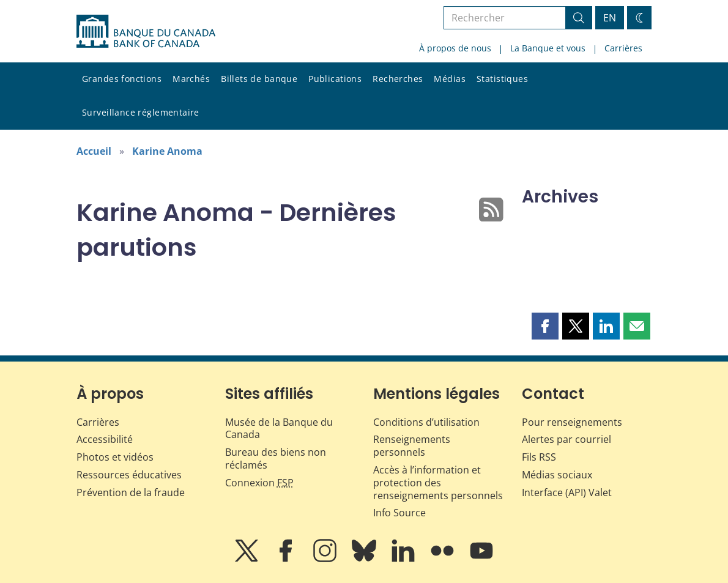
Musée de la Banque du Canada (279, 429)
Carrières (623, 48)
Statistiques (502, 79)
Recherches (398, 79)
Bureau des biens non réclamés (276, 459)
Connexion (259, 483)
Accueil (94, 151)
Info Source (399, 513)
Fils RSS (539, 457)
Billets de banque (259, 79)
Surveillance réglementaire (141, 112)
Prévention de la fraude (131, 492)
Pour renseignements (572, 422)
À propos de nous (455, 48)
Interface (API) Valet (567, 492)
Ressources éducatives (129, 475)
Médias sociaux (557, 475)
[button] (545, 326)
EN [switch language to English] (610, 18)
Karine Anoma (167, 151)
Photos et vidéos (115, 457)
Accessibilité (105, 439)
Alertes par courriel (566, 439)
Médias (450, 79)
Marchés (191, 79)
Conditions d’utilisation (426, 422)
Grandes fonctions (122, 79)
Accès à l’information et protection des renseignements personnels (438, 483)
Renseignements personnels (412, 446)
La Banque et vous (548, 48)
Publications (335, 79)
